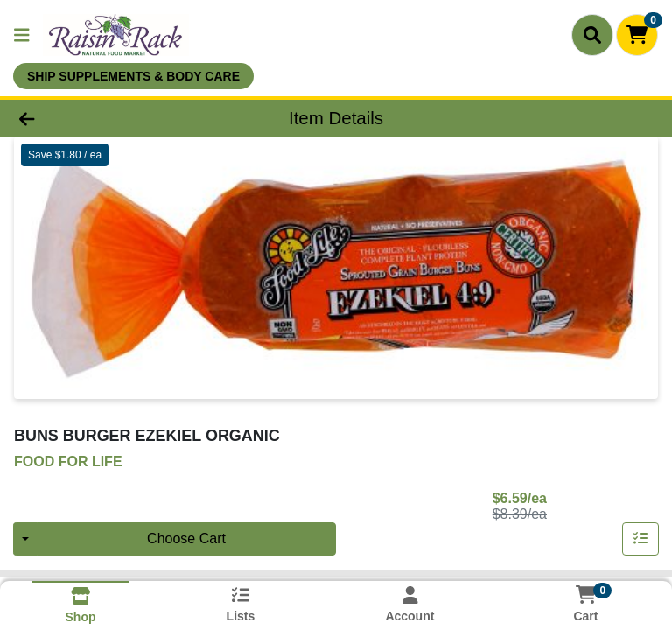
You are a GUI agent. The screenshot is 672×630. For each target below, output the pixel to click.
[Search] (592, 35)
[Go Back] (94, 118)
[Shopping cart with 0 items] (637, 35)
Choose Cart (186, 539)
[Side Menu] (22, 35)
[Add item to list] (640, 539)
